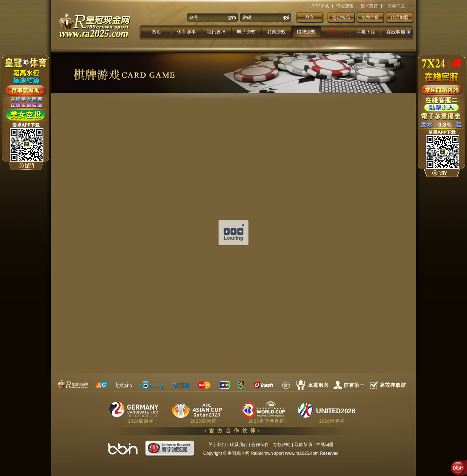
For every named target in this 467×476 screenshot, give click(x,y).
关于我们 (217, 445)
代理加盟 (345, 6)
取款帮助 (303, 445)
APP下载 (320, 6)
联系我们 (239, 445)
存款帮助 (282, 445)
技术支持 (369, 6)
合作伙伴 (260, 445)
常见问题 (325, 445)
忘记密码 (341, 18)
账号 (194, 18)
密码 (247, 18)
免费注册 (370, 18)
